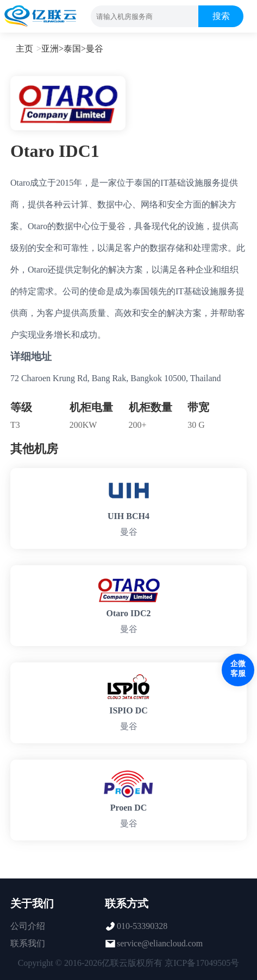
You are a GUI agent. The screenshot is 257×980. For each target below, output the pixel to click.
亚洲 (50, 49)
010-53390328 (142, 926)
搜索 (221, 16)
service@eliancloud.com (160, 943)
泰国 (72, 49)
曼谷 (95, 49)
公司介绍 (28, 926)
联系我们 (28, 943)
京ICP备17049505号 (202, 963)
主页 (24, 49)
